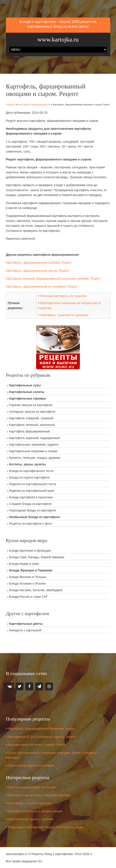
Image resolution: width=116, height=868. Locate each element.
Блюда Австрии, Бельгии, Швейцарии (36, 590)
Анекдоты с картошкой (25, 630)
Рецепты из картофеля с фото (31, 524)
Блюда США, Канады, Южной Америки (37, 557)
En (40, 861)
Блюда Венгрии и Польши (28, 577)
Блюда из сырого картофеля (29, 477)
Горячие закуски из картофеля (31, 405)
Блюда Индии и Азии (24, 564)
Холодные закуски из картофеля (32, 412)
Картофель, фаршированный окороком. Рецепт (41, 729)
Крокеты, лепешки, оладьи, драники (35, 458)
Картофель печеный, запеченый (32, 425)
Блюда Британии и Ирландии (30, 551)
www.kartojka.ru (58, 39)
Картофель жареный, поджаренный (34, 438)
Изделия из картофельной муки (32, 491)
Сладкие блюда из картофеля (30, 504)
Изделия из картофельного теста (33, 484)
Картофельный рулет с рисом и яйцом (35, 811)
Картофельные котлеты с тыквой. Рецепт (37, 745)
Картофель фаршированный (34, 104)
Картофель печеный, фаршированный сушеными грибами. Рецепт (53, 279)
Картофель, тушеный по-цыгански (64, 315)
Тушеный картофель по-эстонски (31, 765)
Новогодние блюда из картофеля (33, 510)
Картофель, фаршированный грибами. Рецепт (39, 263)
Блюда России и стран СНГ (29, 597)
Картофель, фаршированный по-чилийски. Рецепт (42, 286)
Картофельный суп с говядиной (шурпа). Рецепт (42, 737)
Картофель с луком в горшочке (30, 803)
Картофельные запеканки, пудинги (34, 445)
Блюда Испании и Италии (27, 583)
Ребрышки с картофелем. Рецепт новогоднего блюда (45, 827)
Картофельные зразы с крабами (31, 819)
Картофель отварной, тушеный (31, 418)
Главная (11, 104)
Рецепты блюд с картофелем (52, 854)
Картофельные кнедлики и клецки (33, 451)
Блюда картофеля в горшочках (31, 497)
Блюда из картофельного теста (31, 471)
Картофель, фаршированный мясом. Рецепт (38, 271)
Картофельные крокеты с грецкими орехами (39, 795)
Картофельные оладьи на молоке (32, 787)
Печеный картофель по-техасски (63, 296)
